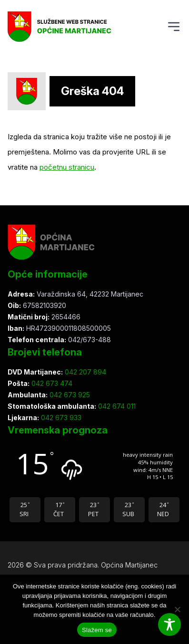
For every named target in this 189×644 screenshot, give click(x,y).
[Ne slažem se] (177, 609)
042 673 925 (69, 395)
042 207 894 (85, 372)
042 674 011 (116, 406)
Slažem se (97, 630)
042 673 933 (60, 418)
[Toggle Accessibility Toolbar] (169, 625)
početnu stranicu (67, 167)
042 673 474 (51, 383)
